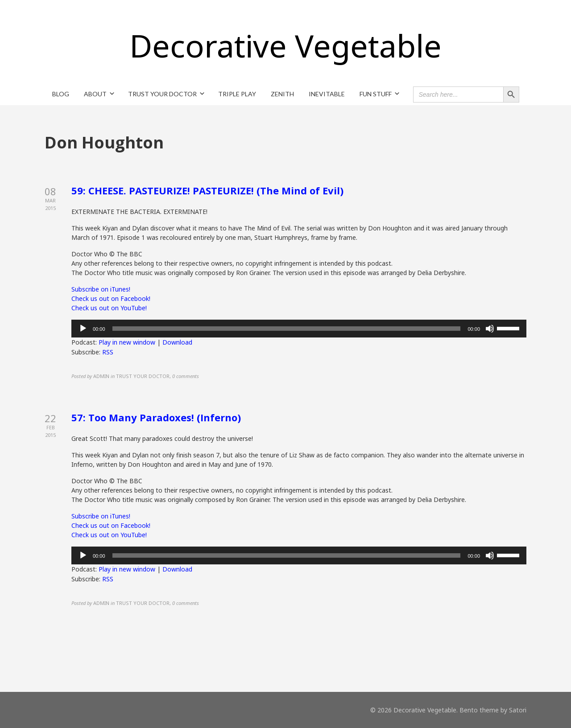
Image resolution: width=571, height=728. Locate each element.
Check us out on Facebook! (111, 298)
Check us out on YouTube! (109, 308)
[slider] (287, 329)
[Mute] (490, 329)
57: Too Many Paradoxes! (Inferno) (156, 417)
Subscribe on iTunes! (101, 289)
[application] (299, 329)
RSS (108, 352)
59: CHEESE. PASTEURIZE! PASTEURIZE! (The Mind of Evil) (207, 190)
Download (177, 342)
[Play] (83, 329)
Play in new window (127, 342)
